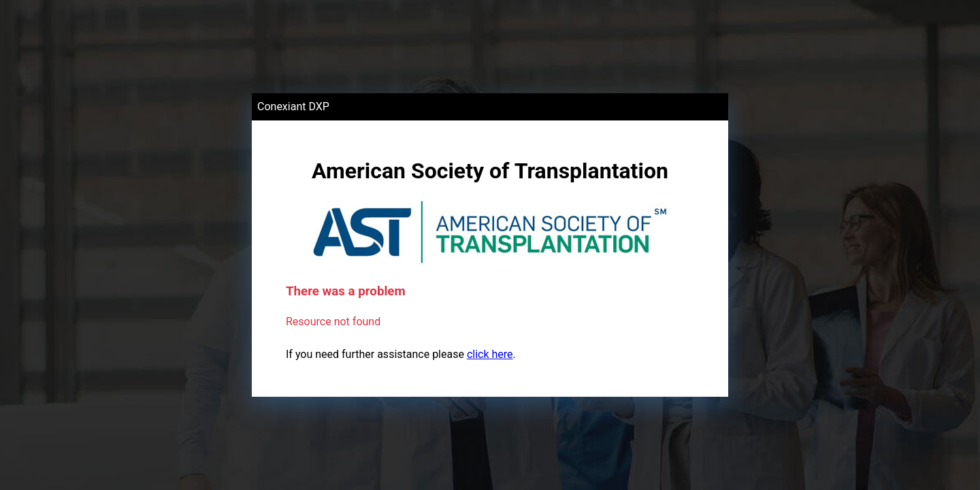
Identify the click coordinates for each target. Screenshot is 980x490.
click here (490, 354)
